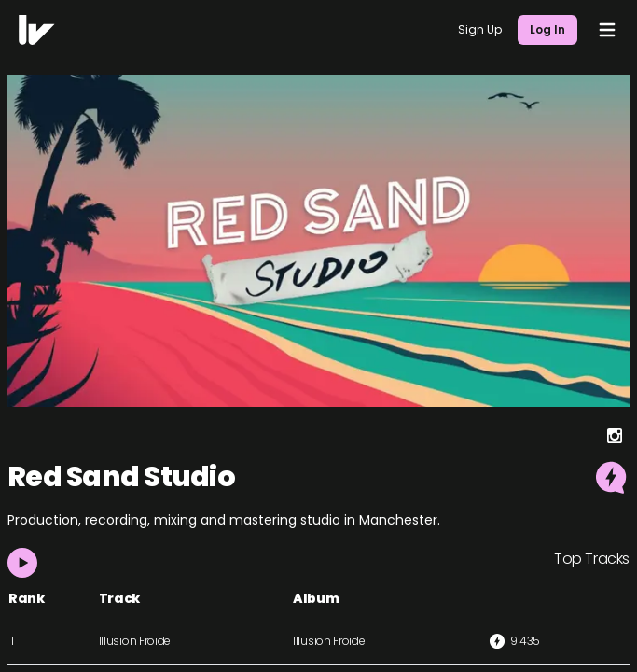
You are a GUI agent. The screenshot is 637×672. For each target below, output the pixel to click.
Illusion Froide (135, 641)
